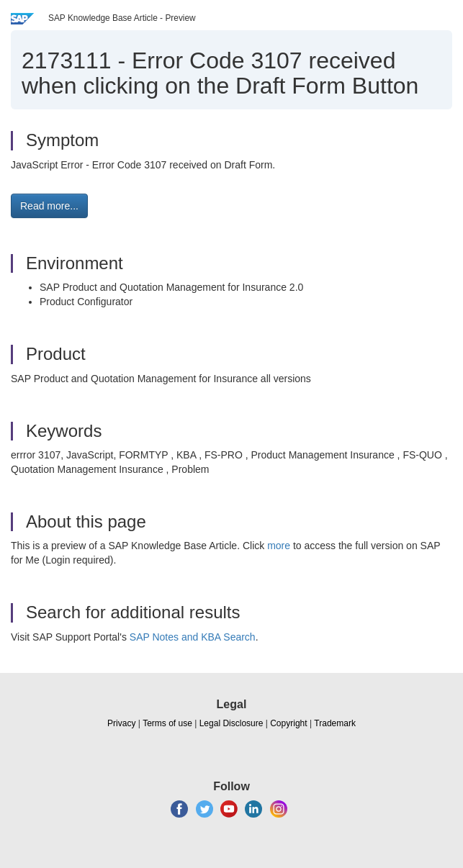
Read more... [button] (49, 206)
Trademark (335, 723)
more (279, 546)
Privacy (121, 723)
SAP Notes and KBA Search (193, 637)
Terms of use (167, 723)
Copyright (288, 723)
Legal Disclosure (231, 723)
